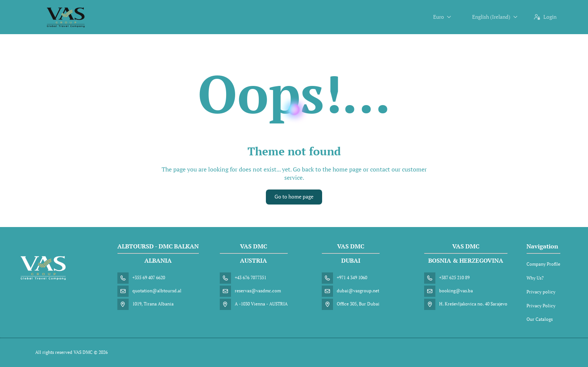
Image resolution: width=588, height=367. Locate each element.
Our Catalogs (540, 319)
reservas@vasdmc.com (258, 291)
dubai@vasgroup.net (358, 291)
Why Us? (535, 278)
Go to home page (294, 196)
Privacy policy (541, 292)
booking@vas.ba (456, 291)
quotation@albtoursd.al (157, 291)
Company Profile (543, 264)
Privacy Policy (541, 306)
